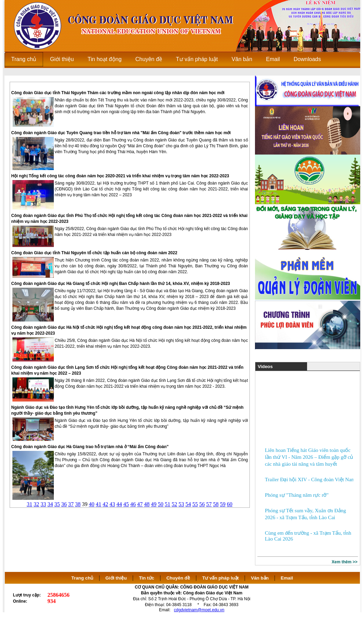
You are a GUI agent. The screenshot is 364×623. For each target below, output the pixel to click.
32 (37, 504)
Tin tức (147, 578)
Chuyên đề (178, 578)
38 (78, 504)
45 (126, 504)
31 (30, 504)
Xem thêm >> (345, 562)
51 (168, 504)
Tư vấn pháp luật (220, 578)
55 (195, 504)
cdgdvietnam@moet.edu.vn (199, 610)
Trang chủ (82, 578)
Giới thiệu (116, 578)
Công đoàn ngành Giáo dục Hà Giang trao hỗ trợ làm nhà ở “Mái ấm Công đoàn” (90, 447)
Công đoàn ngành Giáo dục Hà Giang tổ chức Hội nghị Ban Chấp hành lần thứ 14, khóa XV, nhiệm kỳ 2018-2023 (121, 284)
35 (57, 504)
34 (50, 504)
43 (112, 504)
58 (216, 504)
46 (133, 504)
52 (175, 504)
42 (106, 504)
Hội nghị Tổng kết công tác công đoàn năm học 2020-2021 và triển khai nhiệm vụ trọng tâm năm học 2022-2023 (120, 176)
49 (154, 504)
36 (64, 504)
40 (92, 504)
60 (230, 504)
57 (209, 504)
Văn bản (260, 578)
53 (181, 504)
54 (188, 504)
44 (119, 504)
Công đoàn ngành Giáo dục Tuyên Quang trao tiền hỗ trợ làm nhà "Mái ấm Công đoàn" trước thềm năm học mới (121, 133)
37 (71, 504)
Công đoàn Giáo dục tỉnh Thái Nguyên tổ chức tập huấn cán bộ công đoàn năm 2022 (94, 253)
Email (287, 578)
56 (202, 504)
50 (161, 504)
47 (140, 504)
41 (99, 504)
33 (43, 504)
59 (223, 504)
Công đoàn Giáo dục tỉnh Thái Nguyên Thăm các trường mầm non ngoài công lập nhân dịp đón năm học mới (118, 93)
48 (147, 504)
